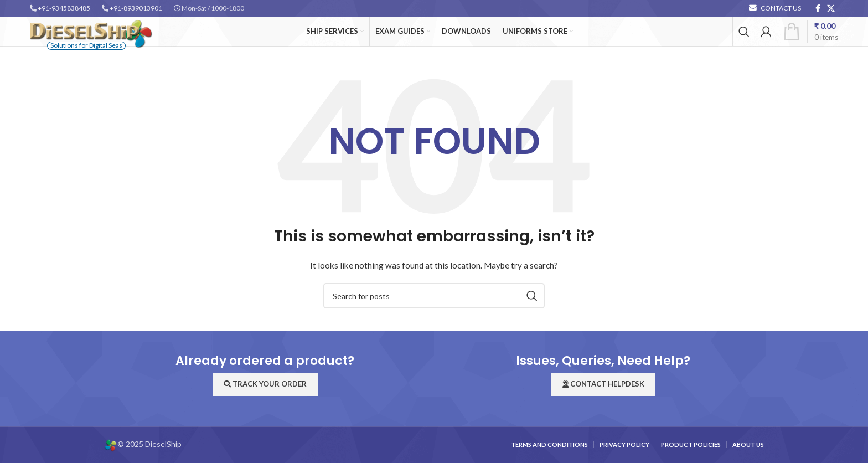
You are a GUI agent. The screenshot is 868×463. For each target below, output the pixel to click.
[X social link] (831, 9)
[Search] (744, 32)
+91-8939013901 (136, 8)
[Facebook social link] (818, 9)
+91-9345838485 (64, 8)
